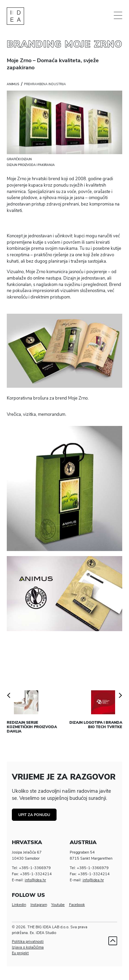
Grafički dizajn (19, 159)
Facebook (77, 905)
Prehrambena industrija (45, 84)
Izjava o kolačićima (28, 947)
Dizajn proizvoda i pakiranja (31, 165)
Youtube (58, 905)
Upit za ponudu (34, 815)
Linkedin (19, 905)
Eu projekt (20, 953)
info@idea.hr (35, 880)
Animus (13, 84)
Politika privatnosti (28, 942)
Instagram (39, 905)
